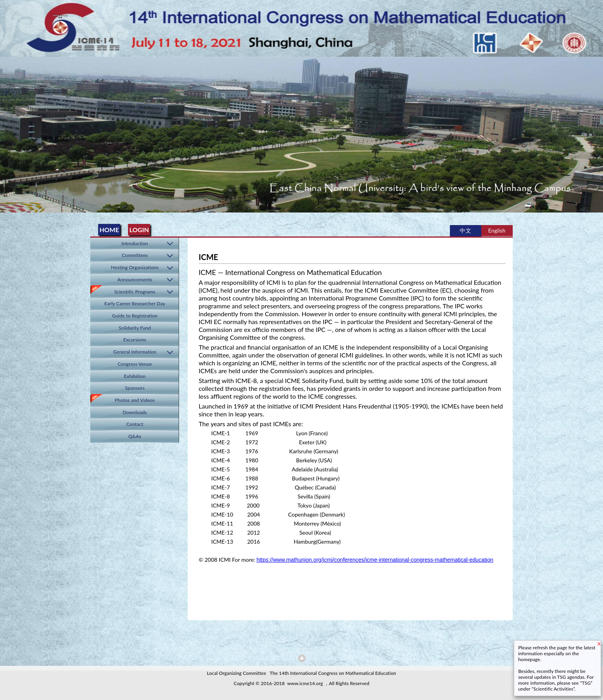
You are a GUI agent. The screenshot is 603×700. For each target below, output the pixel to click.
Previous (7, 132)
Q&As (135, 436)
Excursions (135, 340)
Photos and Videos (135, 400)
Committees (135, 255)
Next (596, 132)
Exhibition (135, 376)
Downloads (135, 412)
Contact (135, 424)
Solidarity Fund (135, 328)
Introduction (135, 243)
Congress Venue (135, 364)
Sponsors (135, 388)
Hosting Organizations (135, 267)
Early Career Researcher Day (135, 303)
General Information (135, 352)
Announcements (135, 279)
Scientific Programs (135, 292)
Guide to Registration (135, 316)
